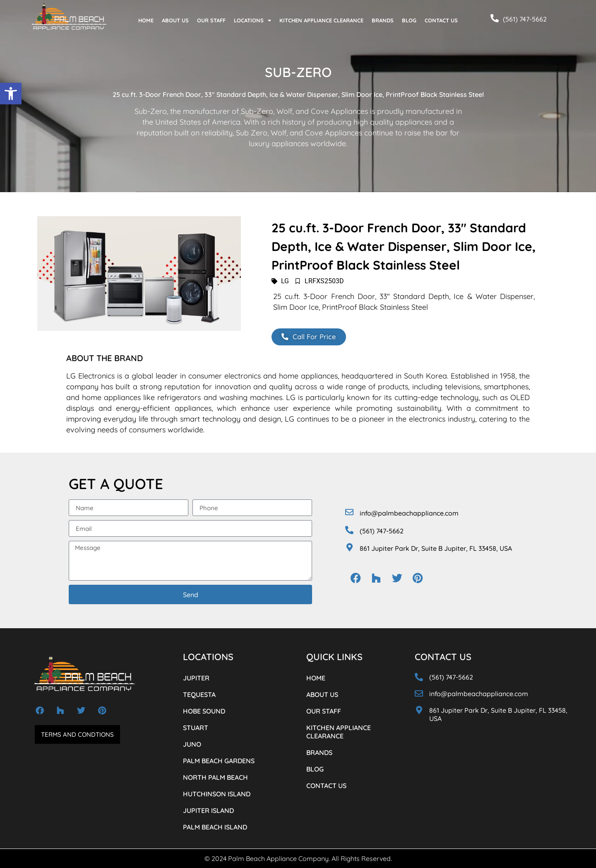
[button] (11, 94)
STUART (196, 728)
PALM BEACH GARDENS (219, 761)
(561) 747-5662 (525, 19)
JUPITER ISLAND (208, 810)
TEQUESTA (199, 694)
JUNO (192, 744)
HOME (146, 20)
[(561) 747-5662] (495, 18)
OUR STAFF (211, 20)
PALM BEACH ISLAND (215, 827)
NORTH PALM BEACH (215, 777)
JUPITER (196, 678)
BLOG (409, 20)
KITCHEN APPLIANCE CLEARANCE (321, 20)
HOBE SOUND (204, 711)
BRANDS (383, 20)
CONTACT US (441, 20)
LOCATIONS (252, 20)
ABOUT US (175, 20)
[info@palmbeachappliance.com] (349, 512)
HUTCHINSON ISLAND (217, 794)
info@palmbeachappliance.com (409, 513)
